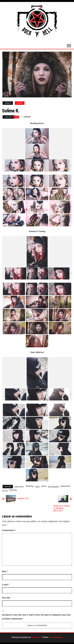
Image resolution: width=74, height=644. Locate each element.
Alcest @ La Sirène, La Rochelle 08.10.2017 (61, 508)
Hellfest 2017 (23, 499)
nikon (37, 487)
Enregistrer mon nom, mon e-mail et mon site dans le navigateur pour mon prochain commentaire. (36, 617)
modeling (29, 486)
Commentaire (9, 530)
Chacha (27, 117)
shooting (13, 490)
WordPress (36, 637)
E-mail (6, 585)
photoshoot (65, 486)
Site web (6, 598)
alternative (19, 487)
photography (53, 487)
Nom (5, 571)
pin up (5, 491)
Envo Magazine (56, 637)
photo (44, 486)
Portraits (20, 103)
